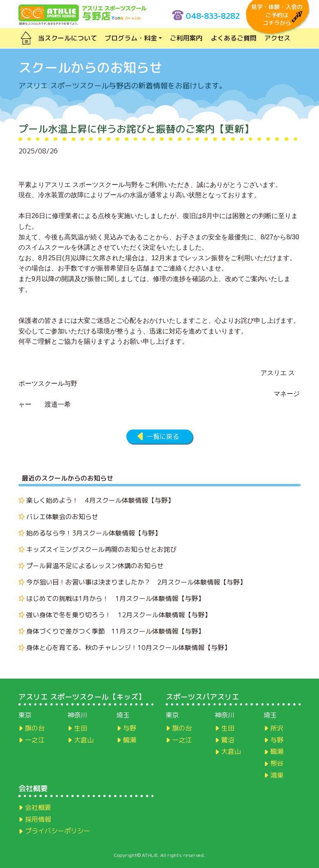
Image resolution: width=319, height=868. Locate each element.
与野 (130, 728)
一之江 (35, 740)
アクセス (277, 38)
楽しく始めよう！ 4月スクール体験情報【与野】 (100, 500)
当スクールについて (67, 38)
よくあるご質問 (234, 38)
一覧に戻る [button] (163, 436)
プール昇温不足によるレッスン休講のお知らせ (95, 566)
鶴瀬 (130, 740)
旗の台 (35, 728)
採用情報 (38, 819)
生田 (81, 728)
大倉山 (84, 740)
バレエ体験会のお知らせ (62, 517)
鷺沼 (228, 740)
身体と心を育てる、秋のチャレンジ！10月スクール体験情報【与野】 (128, 648)
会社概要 (38, 807)
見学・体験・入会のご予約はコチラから (277, 15)
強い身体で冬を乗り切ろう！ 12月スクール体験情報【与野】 (119, 615)
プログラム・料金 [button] (131, 38)
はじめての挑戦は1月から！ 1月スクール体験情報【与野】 (115, 598)
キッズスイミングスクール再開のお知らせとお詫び (101, 549)
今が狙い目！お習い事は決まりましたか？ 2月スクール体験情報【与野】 (136, 582)
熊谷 (277, 763)
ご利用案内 (186, 38)
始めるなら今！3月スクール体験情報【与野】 (94, 533)
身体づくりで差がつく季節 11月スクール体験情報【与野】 (115, 631)
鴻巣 (277, 775)
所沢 (277, 728)
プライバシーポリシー (58, 831)
